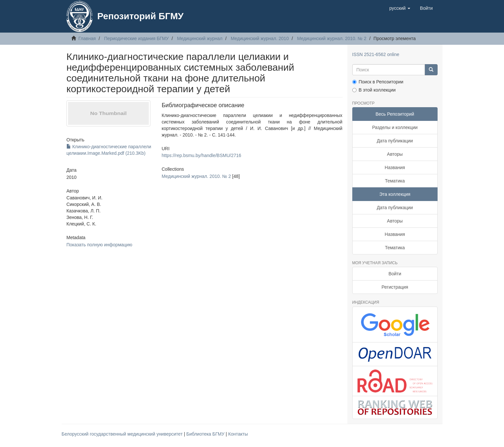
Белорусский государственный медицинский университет (123, 434)
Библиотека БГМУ (206, 434)
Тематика (395, 181)
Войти (395, 274)
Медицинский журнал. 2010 (260, 38)
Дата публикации (395, 141)
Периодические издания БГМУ (137, 38)
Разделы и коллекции (395, 127)
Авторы (395, 154)
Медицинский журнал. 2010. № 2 (332, 38)
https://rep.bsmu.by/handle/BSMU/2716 (201, 155)
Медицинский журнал (200, 38)
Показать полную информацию (99, 245)
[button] (400, 8)
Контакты (238, 434)
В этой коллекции (374, 90)
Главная (87, 38)
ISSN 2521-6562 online (376, 54)
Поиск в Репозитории (378, 82)
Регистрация (395, 287)
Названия (395, 167)
